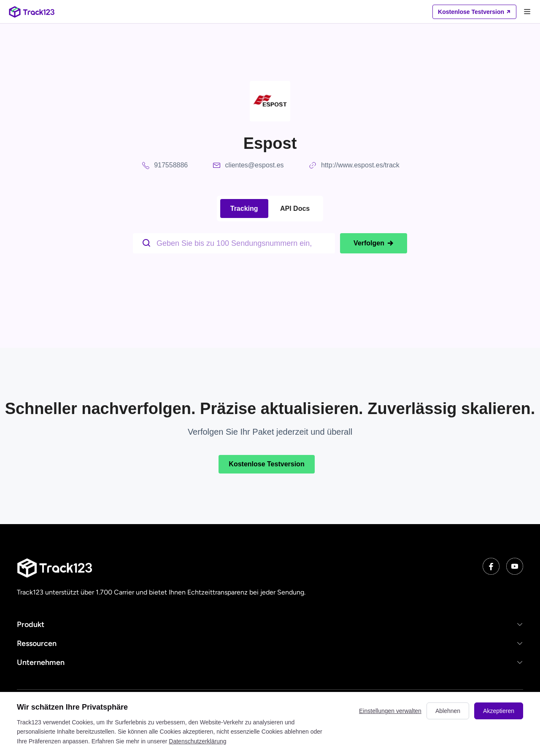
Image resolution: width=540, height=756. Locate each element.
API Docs (295, 209)
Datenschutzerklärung (197, 741)
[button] (270, 624)
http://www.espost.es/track (360, 165)
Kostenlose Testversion (266, 464)
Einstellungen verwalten (390, 711)
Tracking (244, 209)
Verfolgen (374, 243)
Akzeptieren (499, 711)
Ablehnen (448, 711)
